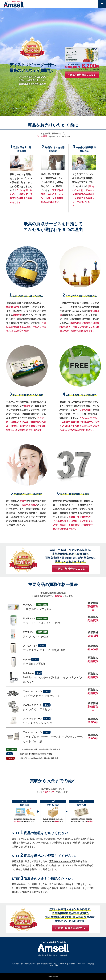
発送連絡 (72, 964)
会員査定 (91, 964)
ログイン (81, 964)
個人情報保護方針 (28, 964)
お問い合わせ (54, 965)
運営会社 (15, 964)
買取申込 (63, 964)
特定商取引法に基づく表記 (47, 964)
